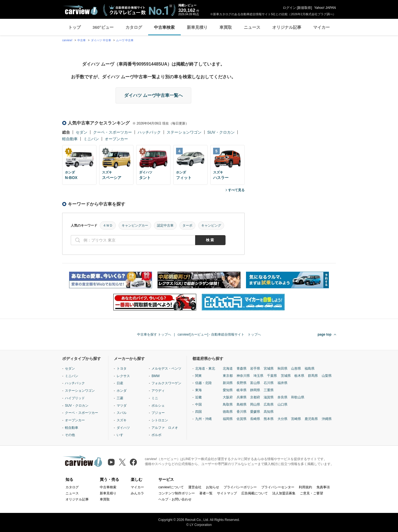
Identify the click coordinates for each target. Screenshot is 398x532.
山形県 (296, 368)
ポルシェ (158, 406)
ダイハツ (123, 428)
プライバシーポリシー (240, 487)
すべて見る (236, 190)
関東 (198, 376)
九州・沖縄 (203, 419)
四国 (198, 412)
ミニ (155, 398)
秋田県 (282, 368)
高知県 (269, 412)
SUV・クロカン (221, 132)
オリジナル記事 (287, 27)
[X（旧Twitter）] (122, 462)
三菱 (120, 398)
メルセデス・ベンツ (166, 368)
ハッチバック (149, 132)
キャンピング (211, 225)
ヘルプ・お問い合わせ (175, 499)
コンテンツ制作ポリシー (177, 493)
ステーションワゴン (184, 132)
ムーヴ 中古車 (125, 40)
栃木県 (299, 376)
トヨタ (122, 368)
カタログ (134, 27)
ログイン (289, 8)
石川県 (269, 383)
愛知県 (228, 390)
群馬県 (313, 376)
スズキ (122, 420)
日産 (120, 383)
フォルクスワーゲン (166, 383)
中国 (198, 404)
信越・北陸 (203, 383)
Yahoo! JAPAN (325, 8)
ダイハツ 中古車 (101, 40)
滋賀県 (269, 397)
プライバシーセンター (278, 487)
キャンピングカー (135, 225)
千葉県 (272, 376)
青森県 (242, 368)
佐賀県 (242, 419)
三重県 (269, 390)
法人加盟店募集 (284, 493)
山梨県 (327, 376)
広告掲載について (255, 493)
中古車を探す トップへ (154, 334)
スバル (122, 413)
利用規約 (305, 487)
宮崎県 (296, 419)
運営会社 (195, 487)
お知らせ (213, 487)
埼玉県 (258, 376)
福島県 (310, 368)
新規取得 (304, 8)
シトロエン (160, 420)
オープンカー (116, 139)
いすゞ (122, 435)
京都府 (255, 397)
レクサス (123, 376)
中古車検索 (164, 27)
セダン (82, 132)
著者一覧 (206, 493)
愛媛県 (255, 412)
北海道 (228, 368)
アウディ (158, 391)
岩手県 (255, 368)
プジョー (158, 413)
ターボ (187, 225)
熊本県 (269, 419)
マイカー (321, 27)
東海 (198, 390)
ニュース (252, 27)
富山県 (255, 383)
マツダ (122, 406)
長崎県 (255, 419)
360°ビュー (103, 27)
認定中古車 (165, 225)
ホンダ (122, 391)
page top (324, 334)
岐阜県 (242, 390)
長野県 (242, 383)
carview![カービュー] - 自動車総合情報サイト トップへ (219, 334)
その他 (70, 435)
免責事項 (323, 487)
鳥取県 (228, 404)
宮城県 (269, 368)
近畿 (198, 397)
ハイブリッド (75, 398)
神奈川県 (243, 376)
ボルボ (156, 435)
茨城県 (286, 376)
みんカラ (137, 493)
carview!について (171, 487)
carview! (67, 40)
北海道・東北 (205, 368)
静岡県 (255, 390)
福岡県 (228, 419)
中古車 (82, 40)
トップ (74, 27)
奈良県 (282, 397)
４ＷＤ (108, 225)
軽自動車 (70, 139)
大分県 (282, 419)
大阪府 (228, 397)
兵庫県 (242, 397)
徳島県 (228, 412)
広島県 (269, 404)
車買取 (226, 27)
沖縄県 (327, 419)
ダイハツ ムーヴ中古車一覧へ (153, 95)
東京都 (228, 376)
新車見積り (197, 27)
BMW (155, 376)
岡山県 (255, 404)
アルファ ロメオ (165, 428)
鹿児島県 (311, 419)
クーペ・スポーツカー (112, 132)
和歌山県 (298, 397)
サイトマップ (227, 493)
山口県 (282, 404)
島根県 (242, 404)
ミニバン (91, 139)
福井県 (282, 383)
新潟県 (228, 383)
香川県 (242, 412)
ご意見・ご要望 (311, 493)
